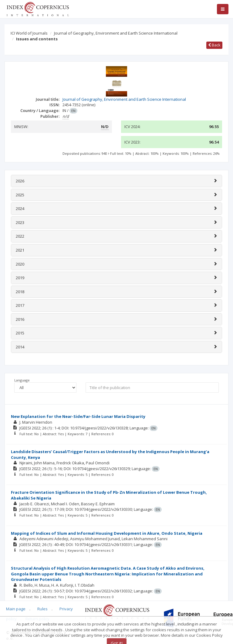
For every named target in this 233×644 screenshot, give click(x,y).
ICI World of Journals (29, 33)
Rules (42, 609)
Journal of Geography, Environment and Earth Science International (116, 33)
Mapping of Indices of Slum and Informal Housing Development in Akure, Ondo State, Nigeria (107, 533)
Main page (16, 609)
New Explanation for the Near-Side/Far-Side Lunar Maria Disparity (78, 416)
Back (214, 45)
